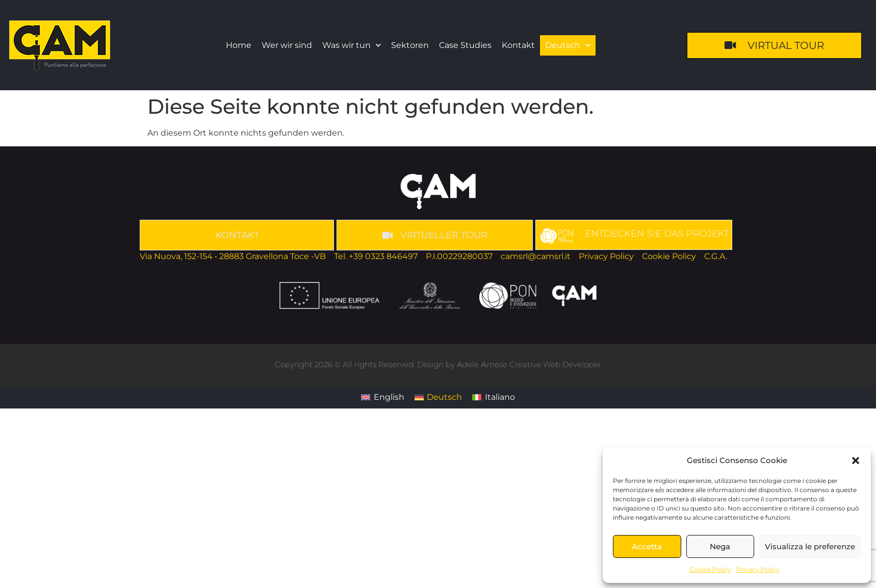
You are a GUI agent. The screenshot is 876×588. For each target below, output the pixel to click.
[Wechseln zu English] (382, 397)
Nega (720, 546)
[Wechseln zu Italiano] (493, 397)
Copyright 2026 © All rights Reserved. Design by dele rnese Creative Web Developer (438, 364)
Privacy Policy (758, 569)
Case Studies (465, 45)
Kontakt (518, 45)
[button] (856, 461)
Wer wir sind (287, 45)
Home (239, 45)
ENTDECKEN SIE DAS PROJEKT (657, 234)
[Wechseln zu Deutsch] (438, 397)
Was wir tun (352, 45)
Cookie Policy (710, 569)
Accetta (647, 546)
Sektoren (410, 45)
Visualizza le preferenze (810, 546)
